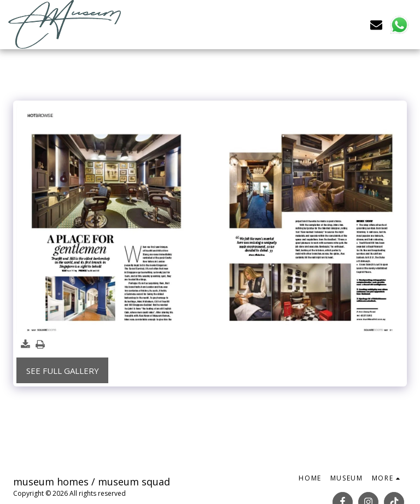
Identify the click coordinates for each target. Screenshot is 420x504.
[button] (376, 24)
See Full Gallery (63, 371)
